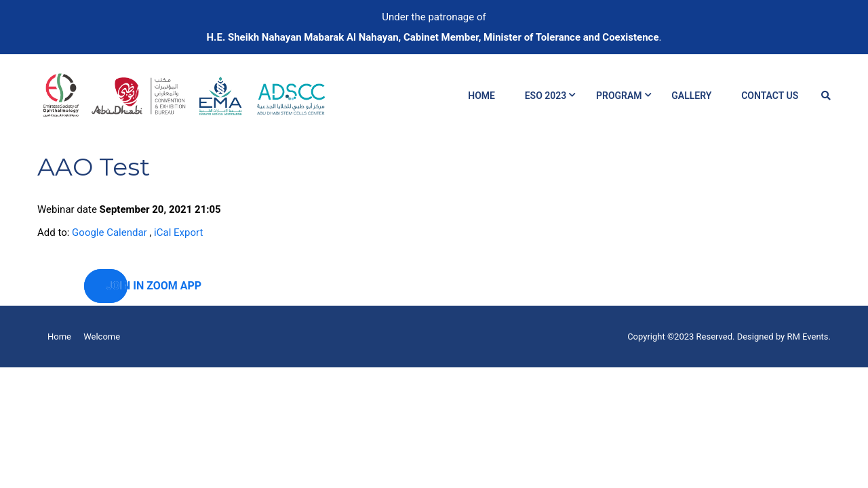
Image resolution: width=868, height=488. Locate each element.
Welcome (102, 337)
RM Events (808, 337)
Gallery (691, 96)
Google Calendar (110, 232)
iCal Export (178, 232)
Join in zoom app (117, 286)
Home (481, 96)
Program (619, 96)
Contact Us (770, 96)
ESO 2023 (546, 96)
